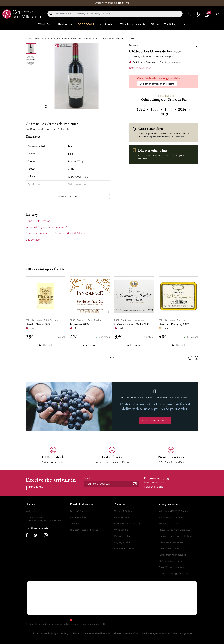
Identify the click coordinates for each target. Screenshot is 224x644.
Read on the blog (154, 487)
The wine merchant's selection (175, 536)
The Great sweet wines (171, 542)
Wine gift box (122, 530)
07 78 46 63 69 (34, 517)
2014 (184, 109)
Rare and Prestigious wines (173, 573)
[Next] (196, 358)
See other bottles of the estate (157, 84)
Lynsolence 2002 (79, 324)
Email (87, 478)
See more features (68, 197)
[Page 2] (114, 358)
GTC (103, 624)
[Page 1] (110, 358)
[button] (180, 62)
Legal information (90, 624)
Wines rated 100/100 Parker (173, 511)
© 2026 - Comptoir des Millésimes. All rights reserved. (53, 624)
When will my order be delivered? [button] (47, 227)
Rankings (75, 524)
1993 (157, 109)
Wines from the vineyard (172, 555)
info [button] (127, 3)
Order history (122, 517)
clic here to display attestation (140, 620)
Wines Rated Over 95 (170, 517)
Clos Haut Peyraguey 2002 (174, 324)
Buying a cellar (122, 536)
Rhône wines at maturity (172, 561)
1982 (143, 109)
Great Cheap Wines (169, 549)
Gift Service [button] (33, 240)
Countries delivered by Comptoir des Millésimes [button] (56, 233)
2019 (164, 114)
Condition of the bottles (127, 524)
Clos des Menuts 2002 (38, 324)
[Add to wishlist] (197, 45)
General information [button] (38, 221)
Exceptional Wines (169, 524)
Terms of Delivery (124, 511)
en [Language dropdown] (218, 14)
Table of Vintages (79, 511)
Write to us (32, 511)
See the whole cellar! (155, 421)
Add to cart (45, 345)
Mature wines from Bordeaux (175, 530)
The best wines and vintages (85, 530)
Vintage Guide (78, 517)
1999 (171, 109)
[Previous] (191, 358)
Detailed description (140, 68)
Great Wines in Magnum (172, 567)
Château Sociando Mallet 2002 (132, 324)
